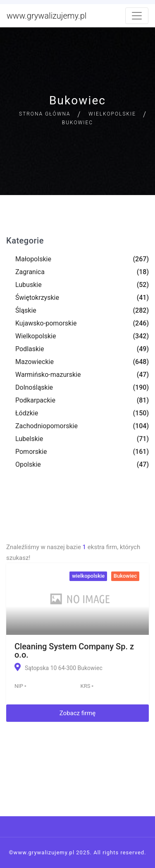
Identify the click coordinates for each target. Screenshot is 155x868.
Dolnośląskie (34, 387)
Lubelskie (29, 439)
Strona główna (45, 114)
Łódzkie (27, 413)
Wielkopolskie (112, 114)
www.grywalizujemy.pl (46, 16)
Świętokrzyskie (37, 298)
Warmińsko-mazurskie (48, 375)
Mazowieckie (35, 362)
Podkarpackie (35, 400)
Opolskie (28, 464)
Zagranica (30, 272)
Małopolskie (33, 259)
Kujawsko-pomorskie (46, 323)
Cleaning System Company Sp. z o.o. (74, 651)
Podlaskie (30, 349)
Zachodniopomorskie (46, 426)
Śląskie (26, 310)
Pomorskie (31, 452)
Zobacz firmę (78, 713)
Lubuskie (29, 285)
